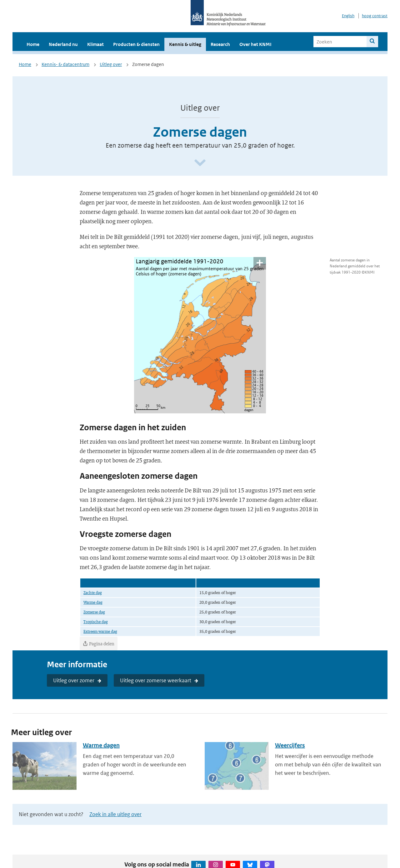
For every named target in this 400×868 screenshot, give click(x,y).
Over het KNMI (255, 44)
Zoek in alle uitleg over (115, 814)
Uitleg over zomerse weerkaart (156, 680)
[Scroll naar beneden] (200, 163)
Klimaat (95, 44)
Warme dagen (101, 745)
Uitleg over (111, 64)
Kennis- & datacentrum (65, 64)
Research (220, 44)
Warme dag (93, 602)
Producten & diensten (136, 44)
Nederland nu (63, 44)
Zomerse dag (94, 612)
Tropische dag (96, 622)
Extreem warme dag (100, 631)
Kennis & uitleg (185, 44)
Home (33, 44)
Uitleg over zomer (74, 680)
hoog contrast (375, 16)
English (348, 16)
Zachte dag (93, 593)
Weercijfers (290, 745)
